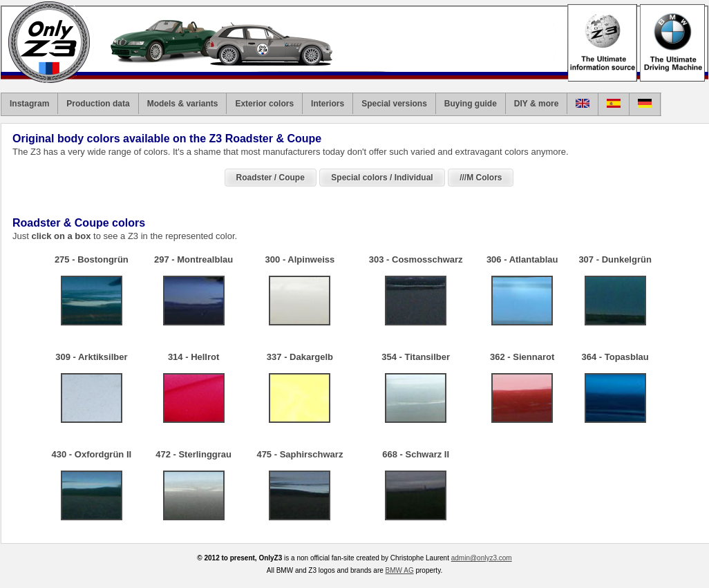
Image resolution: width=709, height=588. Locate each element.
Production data (98, 104)
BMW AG (400, 570)
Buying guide (471, 104)
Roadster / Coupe (271, 178)
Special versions (394, 104)
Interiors (328, 104)
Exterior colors (264, 104)
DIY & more (536, 104)
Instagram (29, 104)
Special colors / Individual (382, 178)
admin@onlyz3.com (482, 558)
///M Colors (481, 178)
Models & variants (183, 104)
